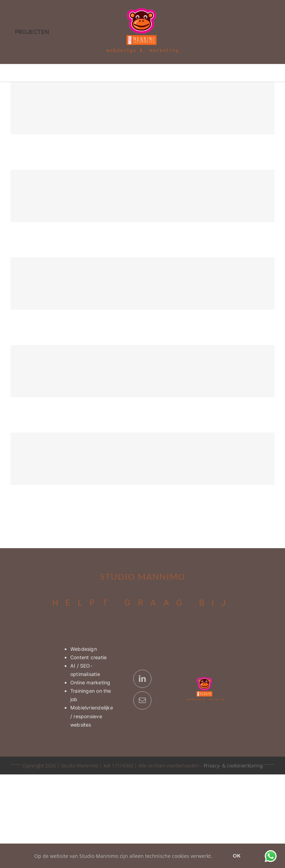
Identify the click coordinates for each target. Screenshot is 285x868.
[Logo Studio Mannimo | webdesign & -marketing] (143, 10)
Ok (237, 856)
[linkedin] (142, 679)
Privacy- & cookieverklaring (233, 766)
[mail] (142, 700)
